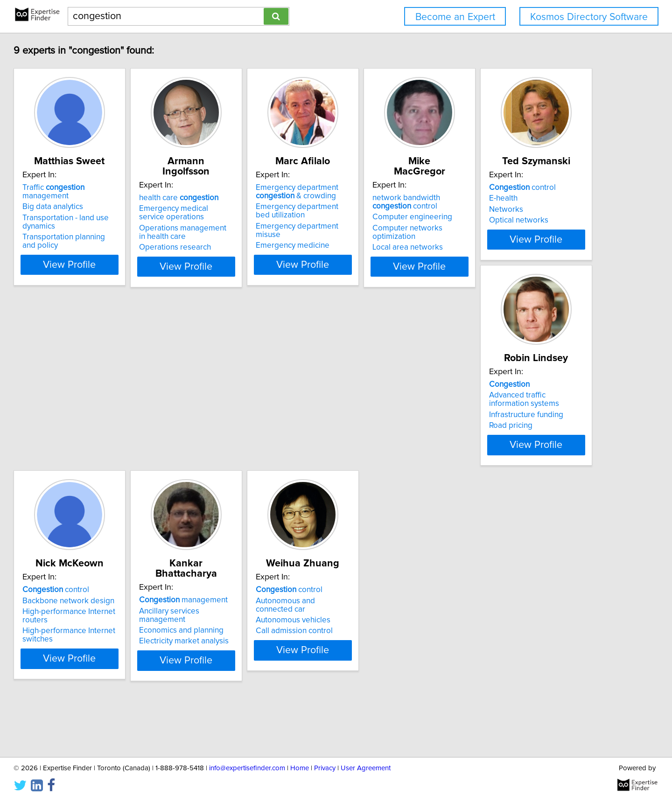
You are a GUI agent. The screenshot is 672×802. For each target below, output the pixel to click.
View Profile (124, 266)
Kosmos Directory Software (589, 17)
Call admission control (103, 678)
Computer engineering (525, 217)
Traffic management (120, 198)
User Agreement (366, 768)
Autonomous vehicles (102, 668)
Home (300, 768)
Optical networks (94, 454)
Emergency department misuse (399, 237)
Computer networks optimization (542, 228)
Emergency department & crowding (386, 202)
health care (245, 198)
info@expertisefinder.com (247, 768)
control (98, 422)
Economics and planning (527, 444)
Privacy (325, 768)
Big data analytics (95, 209)
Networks (82, 444)
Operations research (241, 247)
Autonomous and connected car (120, 656)
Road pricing (227, 463)
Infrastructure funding (242, 452)
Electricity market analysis (530, 454)
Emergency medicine (382, 247)
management (529, 422)
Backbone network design (391, 432)
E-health (79, 432)
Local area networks (520, 239)
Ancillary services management (539, 432)
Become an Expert (455, 17)
